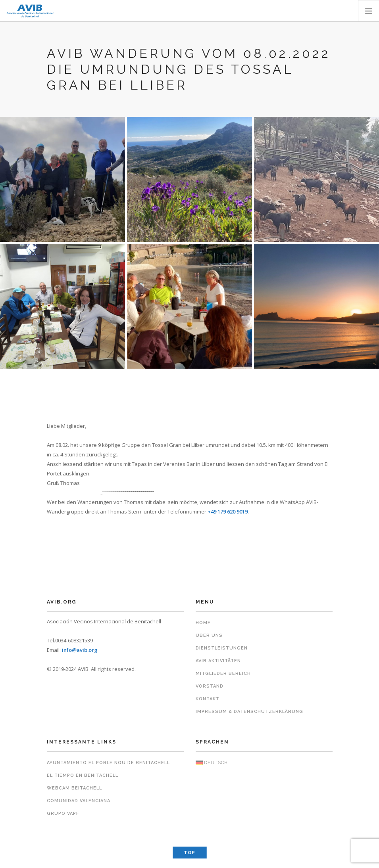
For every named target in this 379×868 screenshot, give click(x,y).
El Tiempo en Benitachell (83, 775)
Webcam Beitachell (74, 788)
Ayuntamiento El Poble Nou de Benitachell (108, 763)
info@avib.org (80, 650)
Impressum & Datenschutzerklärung (249, 712)
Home (203, 623)
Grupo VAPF (63, 813)
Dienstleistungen (222, 648)
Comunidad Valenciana (79, 801)
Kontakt (208, 699)
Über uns (209, 635)
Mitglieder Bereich (223, 674)
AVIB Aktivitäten (218, 661)
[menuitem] (264, 763)
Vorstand (210, 686)
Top (189, 853)
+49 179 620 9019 (228, 512)
